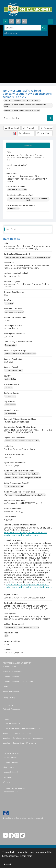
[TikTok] (22, 835)
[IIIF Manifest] (44, 133)
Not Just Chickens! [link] (10, 772)
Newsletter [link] (7, 777)
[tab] (28, 145)
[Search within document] (50, 118)
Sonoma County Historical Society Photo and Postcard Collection (25, 106)
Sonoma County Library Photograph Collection (22, 100)
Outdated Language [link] (11, 677)
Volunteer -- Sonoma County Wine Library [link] (19, 743)
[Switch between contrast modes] (24, 21)
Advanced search (11, 33)
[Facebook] (11, 835)
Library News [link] (8, 767)
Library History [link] (9, 686)
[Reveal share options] (12, 21)
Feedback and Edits (11, 792)
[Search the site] (23, 28)
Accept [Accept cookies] (8, 864)
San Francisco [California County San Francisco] (10, 396)
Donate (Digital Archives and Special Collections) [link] (22, 728)
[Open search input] (5, 21)
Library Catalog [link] (9, 698)
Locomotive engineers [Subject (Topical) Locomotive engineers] (14, 370)
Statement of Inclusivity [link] (12, 672)
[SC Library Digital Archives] (28, 9)
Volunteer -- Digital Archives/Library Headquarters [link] (23, 738)
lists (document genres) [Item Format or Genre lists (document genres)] (17, 190)
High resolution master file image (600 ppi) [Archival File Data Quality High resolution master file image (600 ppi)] (22, 627)
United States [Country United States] (10, 379)
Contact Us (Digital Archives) (14, 788)
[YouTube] (5, 835)
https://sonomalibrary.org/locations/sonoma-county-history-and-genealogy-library (25, 534)
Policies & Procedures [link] (11, 709)
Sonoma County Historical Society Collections (22, 111)
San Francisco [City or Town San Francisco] (10, 405)
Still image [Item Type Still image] (9, 303)
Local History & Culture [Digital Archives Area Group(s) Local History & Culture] (14, 486)
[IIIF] (14, 133)
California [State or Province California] (9, 388)
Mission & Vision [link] (9, 667)
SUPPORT (7, 720)
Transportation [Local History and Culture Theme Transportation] (13, 209)
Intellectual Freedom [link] (11, 691)
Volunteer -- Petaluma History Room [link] (17, 733)
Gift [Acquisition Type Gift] (7, 636)
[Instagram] (17, 835)
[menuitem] (28, 667)
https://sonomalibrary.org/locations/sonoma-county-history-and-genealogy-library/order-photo (28, 586)
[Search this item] (25, 118)
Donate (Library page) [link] (11, 723)
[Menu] (50, 21)
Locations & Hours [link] (10, 757)
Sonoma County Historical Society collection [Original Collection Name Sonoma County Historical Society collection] (22, 441)
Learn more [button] (26, 856)
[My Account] (18, 21)
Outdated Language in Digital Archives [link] (18, 681)
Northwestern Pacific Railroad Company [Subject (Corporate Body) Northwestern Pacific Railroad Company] (20, 354)
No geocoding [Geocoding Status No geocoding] (10, 414)
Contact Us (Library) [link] (11, 762)
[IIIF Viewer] (26, 133)
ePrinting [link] (6, 782)
